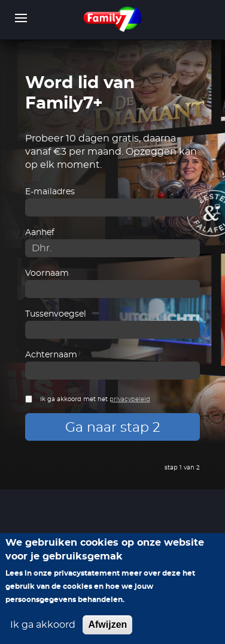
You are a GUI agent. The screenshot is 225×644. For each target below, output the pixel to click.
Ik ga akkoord (43, 625)
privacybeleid (130, 399)
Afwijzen (107, 625)
